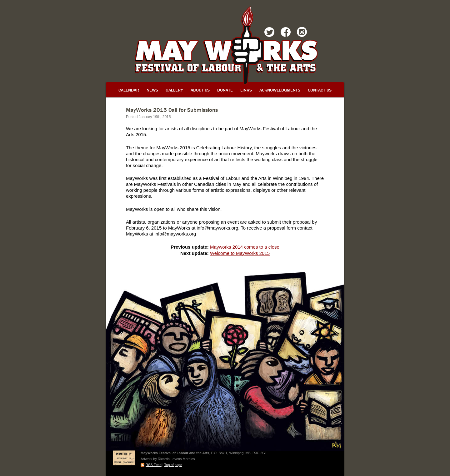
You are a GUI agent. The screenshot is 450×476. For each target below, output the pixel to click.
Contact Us (320, 90)
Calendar (129, 90)
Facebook (286, 33)
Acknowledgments (280, 90)
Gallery (174, 90)
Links (246, 90)
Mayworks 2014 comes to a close (245, 247)
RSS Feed (154, 465)
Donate (225, 90)
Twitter (269, 33)
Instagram (302, 33)
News (152, 90)
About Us (200, 90)
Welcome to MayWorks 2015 (240, 253)
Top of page (173, 465)
